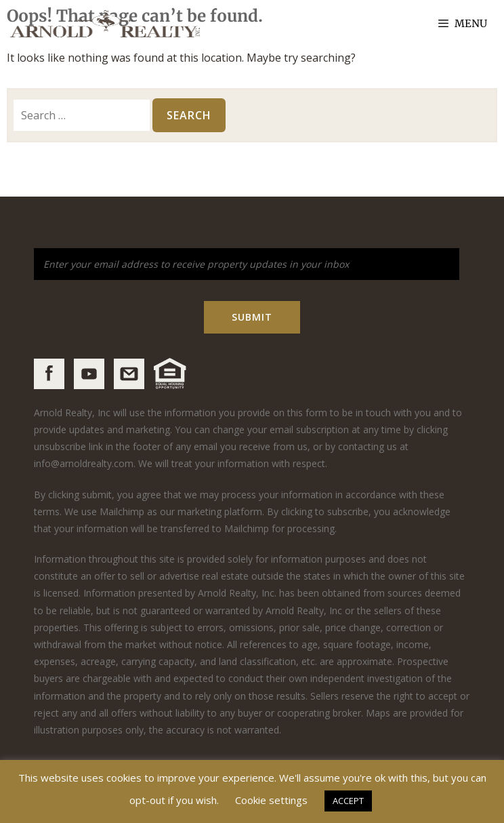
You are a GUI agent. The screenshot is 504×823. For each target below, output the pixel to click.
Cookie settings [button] (271, 800)
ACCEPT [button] (348, 801)
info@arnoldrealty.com (84, 463)
